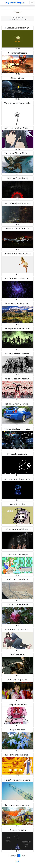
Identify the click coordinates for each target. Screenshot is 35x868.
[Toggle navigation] (32, 3)
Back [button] (17, 862)
